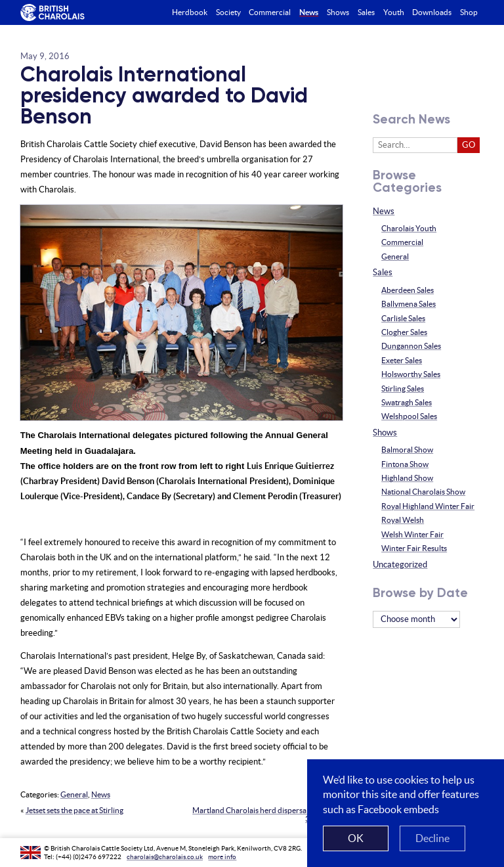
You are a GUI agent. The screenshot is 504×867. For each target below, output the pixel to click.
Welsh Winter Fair (412, 534)
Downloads (432, 12)
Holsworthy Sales (411, 374)
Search (495, 12)
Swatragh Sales (407, 402)
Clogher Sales (404, 332)
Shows (385, 433)
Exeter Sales (402, 360)
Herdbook (190, 12)
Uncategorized (400, 565)
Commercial (402, 242)
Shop (469, 12)
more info (222, 857)
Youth (394, 12)
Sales (383, 272)
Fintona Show (405, 464)
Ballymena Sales (409, 304)
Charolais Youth (409, 228)
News (101, 794)
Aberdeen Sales (408, 290)
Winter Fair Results (414, 548)
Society (228, 12)
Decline (432, 838)
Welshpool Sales (409, 416)
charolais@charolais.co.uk (165, 857)
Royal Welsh (403, 520)
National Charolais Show (423, 492)
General (74, 794)
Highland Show (407, 478)
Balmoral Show (407, 450)
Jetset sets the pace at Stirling (74, 810)
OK (356, 838)
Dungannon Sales (411, 346)
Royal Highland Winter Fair (428, 506)
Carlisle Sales (403, 318)
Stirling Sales (403, 389)
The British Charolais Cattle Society (52, 13)
